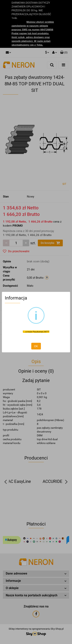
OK (36, 346)
